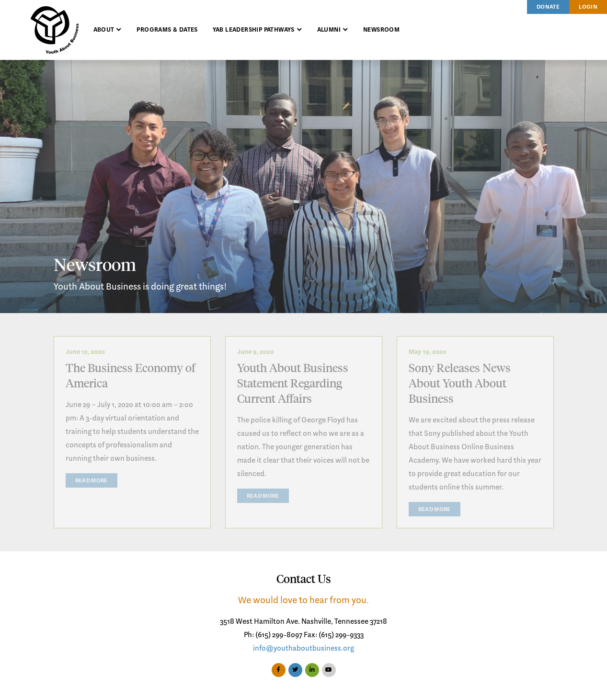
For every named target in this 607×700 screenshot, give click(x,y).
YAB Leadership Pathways (254, 30)
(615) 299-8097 (279, 635)
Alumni (329, 30)
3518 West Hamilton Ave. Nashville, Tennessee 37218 (303, 622)
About (104, 30)
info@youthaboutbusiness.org (303, 649)
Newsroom (381, 30)
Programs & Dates (167, 30)
